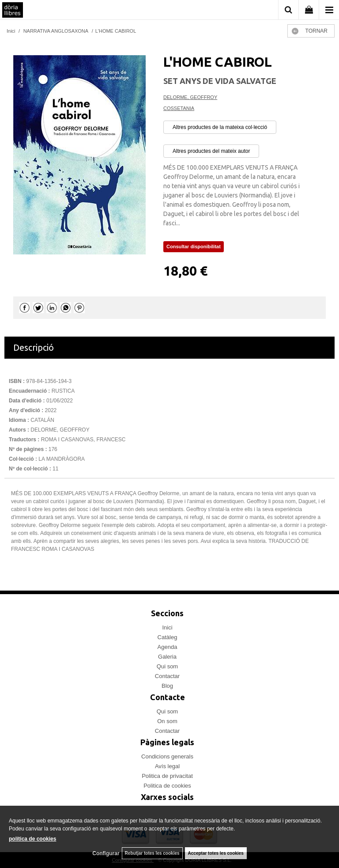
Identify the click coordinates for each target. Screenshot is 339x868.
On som (167, 721)
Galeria (167, 657)
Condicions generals (167, 756)
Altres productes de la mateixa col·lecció (220, 127)
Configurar (106, 853)
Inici (167, 627)
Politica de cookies (167, 786)
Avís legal (167, 766)
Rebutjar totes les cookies (152, 853)
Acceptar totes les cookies (216, 853)
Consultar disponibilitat (194, 246)
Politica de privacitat (167, 776)
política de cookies (32, 839)
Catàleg (168, 637)
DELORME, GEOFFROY (190, 97)
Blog (167, 686)
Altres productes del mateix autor (211, 151)
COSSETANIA (179, 108)
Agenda (168, 647)
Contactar (167, 676)
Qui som (167, 666)
